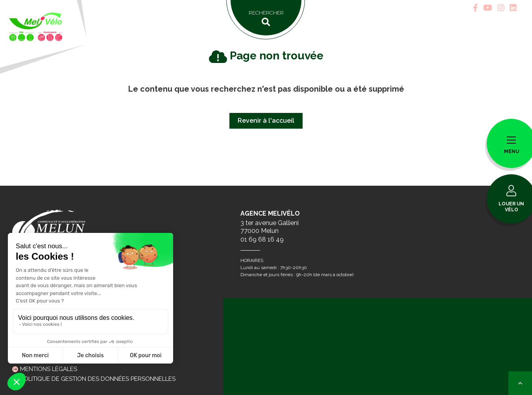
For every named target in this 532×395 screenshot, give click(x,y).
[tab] (476, 8)
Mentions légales (49, 369)
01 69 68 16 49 (262, 239)
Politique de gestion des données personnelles (98, 379)
